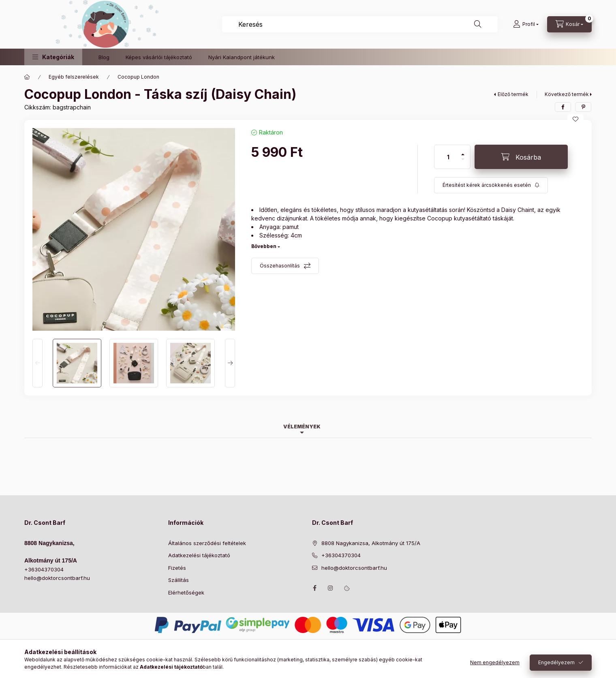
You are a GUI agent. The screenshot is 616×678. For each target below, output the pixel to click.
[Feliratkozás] (491, 185)
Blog (104, 57)
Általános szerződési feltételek (207, 543)
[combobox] (360, 24)
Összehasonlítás (280, 266)
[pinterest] (583, 107)
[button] (53, 57)
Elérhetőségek (186, 592)
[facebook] (563, 107)
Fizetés (177, 568)
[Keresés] (478, 24)
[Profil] (526, 24)
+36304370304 (44, 569)
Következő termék (567, 94)
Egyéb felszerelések (74, 77)
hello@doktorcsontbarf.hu (57, 578)
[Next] (230, 363)
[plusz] (463, 151)
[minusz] (463, 163)
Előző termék (513, 94)
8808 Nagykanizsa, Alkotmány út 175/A (371, 543)
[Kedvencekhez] (575, 119)
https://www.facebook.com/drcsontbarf (314, 588)
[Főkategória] (27, 77)
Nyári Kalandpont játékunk (242, 57)
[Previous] (37, 363)
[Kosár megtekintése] (569, 24)
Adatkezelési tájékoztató (199, 555)
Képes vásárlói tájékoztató (159, 57)
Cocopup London (138, 77)
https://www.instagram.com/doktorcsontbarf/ (331, 588)
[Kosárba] (521, 157)
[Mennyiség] (448, 157)
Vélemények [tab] (302, 427)
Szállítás (179, 580)
